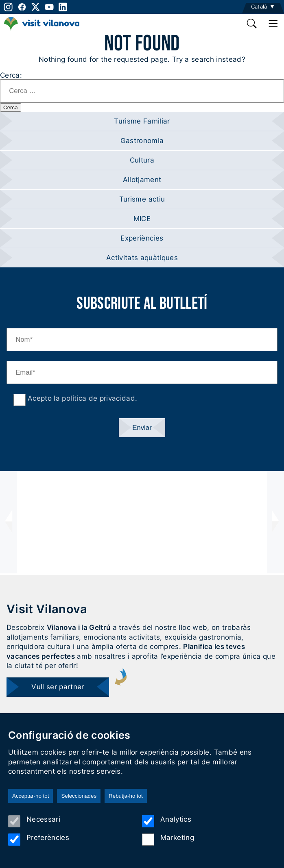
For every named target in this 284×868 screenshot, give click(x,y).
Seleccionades (79, 796)
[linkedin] (63, 7)
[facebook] (22, 7)
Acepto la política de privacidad (80, 398)
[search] (252, 24)
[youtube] (49, 7)
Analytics (167, 821)
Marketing (168, 840)
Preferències (39, 840)
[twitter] (36, 7)
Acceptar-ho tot (31, 796)
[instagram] (8, 7)
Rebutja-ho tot (126, 796)
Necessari (34, 821)
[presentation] (9, 522)
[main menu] (273, 24)
